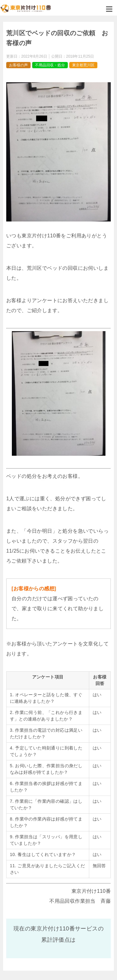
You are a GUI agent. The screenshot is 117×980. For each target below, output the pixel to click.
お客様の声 (18, 65)
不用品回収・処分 (50, 65)
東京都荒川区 (83, 65)
